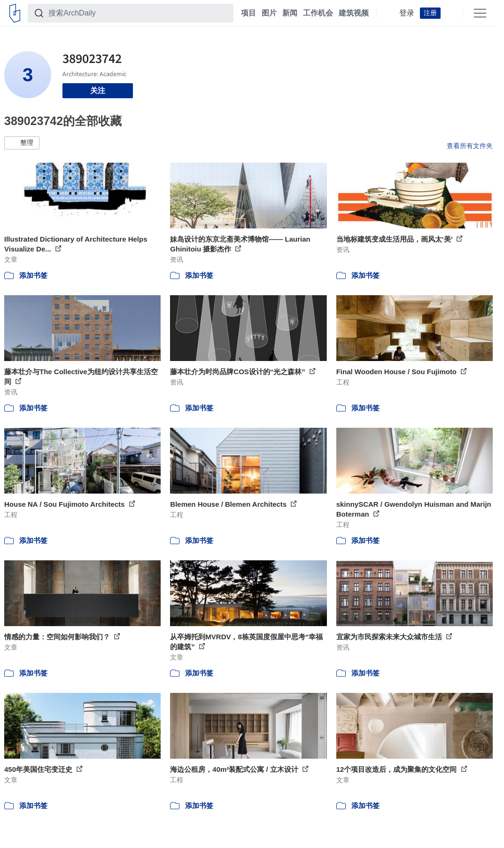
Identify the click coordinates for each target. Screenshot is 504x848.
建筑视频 (354, 13)
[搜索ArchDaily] (138, 13)
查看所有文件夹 (470, 146)
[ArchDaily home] (15, 13)
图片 (269, 13)
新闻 (290, 13)
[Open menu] (480, 13)
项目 (248, 13)
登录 (407, 13)
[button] (22, 143)
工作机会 (318, 13)
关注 (98, 90)
